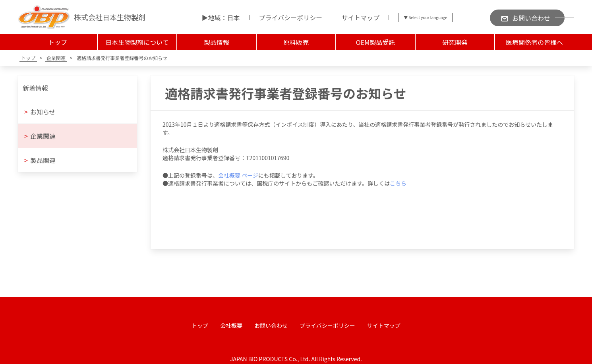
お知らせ (40, 112)
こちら (398, 183)
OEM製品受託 (375, 42)
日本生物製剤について (137, 42)
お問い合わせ (271, 325)
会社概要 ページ (238, 175)
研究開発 (455, 42)
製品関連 (40, 160)
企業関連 (40, 136)
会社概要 (231, 325)
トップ (58, 42)
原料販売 (296, 42)
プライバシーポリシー (291, 17)
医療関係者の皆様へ (534, 42)
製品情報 (217, 42)
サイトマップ (360, 17)
